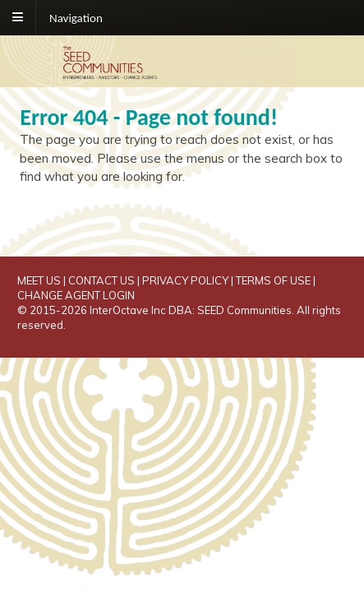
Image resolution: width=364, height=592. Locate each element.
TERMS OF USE (273, 280)
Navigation (76, 17)
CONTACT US (101, 280)
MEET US (39, 280)
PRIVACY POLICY (185, 280)
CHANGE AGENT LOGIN (76, 295)
